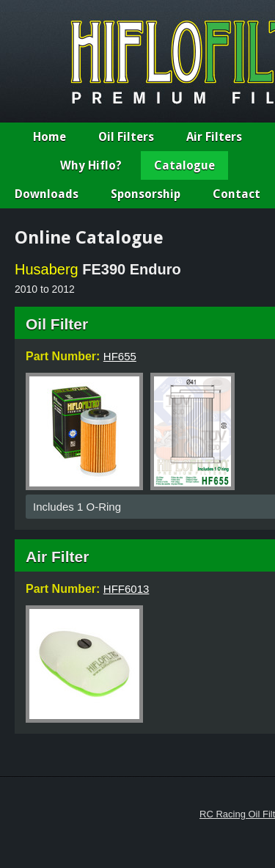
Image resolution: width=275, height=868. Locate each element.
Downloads (47, 194)
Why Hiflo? (91, 165)
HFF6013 (126, 589)
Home (49, 137)
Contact (236, 194)
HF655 (120, 356)
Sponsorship (146, 194)
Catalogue (184, 165)
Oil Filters (126, 137)
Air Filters (214, 137)
